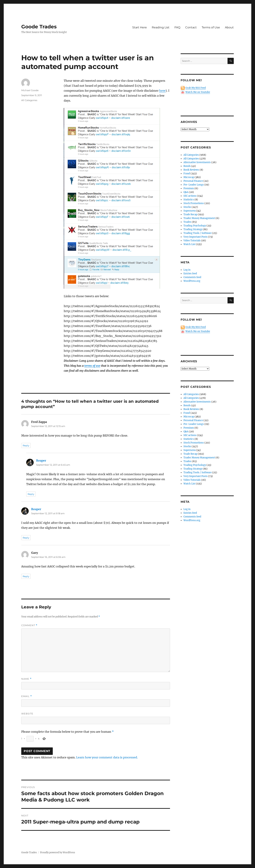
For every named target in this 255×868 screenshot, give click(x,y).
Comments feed (192, 277)
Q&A (186, 192)
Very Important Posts (195, 237)
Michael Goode (30, 90)
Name (26, 679)
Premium (189, 188)
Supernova (189, 211)
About (229, 27)
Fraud (187, 174)
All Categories (29, 100)
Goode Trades (39, 27)
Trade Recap (190, 214)
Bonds (187, 166)
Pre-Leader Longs (194, 185)
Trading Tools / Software (198, 233)
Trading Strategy (193, 229)
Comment (29, 625)
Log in (187, 270)
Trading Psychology (195, 226)
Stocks (187, 207)
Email (27, 696)
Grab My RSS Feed (196, 88)
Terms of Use (211, 27)
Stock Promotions (194, 203)
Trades (187, 222)
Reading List (161, 27)
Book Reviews (191, 170)
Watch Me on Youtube (198, 92)
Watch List (189, 244)
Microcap (189, 177)
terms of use (92, 366)
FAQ (177, 27)
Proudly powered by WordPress (58, 852)
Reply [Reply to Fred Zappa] (26, 445)
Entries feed (190, 274)
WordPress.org (192, 281)
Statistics (189, 200)
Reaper (41, 461)
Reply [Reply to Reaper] (31, 494)
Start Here (140, 27)
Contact (191, 27)
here (162, 91)
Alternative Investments (197, 162)
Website (27, 714)
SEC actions (190, 196)
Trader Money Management (199, 218)
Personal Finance (193, 181)
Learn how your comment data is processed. (107, 757)
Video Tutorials (192, 241)
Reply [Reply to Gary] (26, 576)
